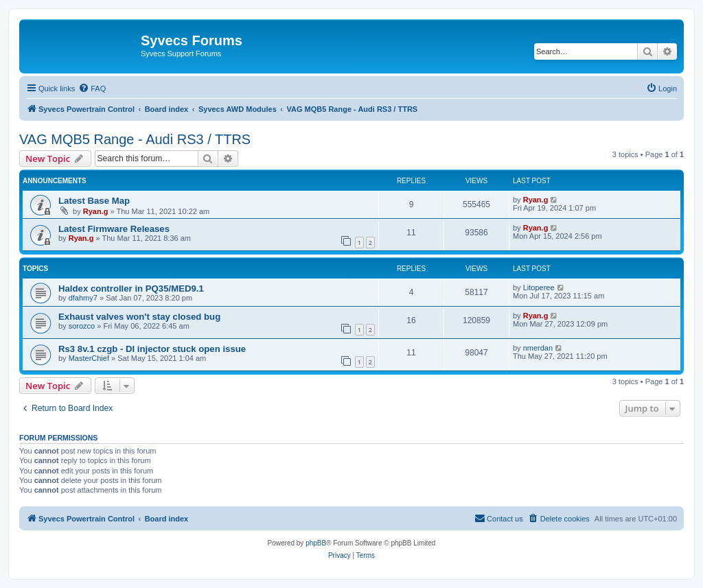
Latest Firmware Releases (114, 229)
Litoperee (539, 287)
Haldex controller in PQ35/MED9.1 (131, 289)
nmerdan (538, 348)
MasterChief (89, 358)
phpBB (316, 543)
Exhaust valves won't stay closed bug (139, 317)
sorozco (82, 326)
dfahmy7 (83, 298)
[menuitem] (92, 89)
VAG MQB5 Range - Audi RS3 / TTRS (135, 139)
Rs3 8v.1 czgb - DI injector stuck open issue (152, 349)
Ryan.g (96, 211)
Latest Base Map (94, 201)
